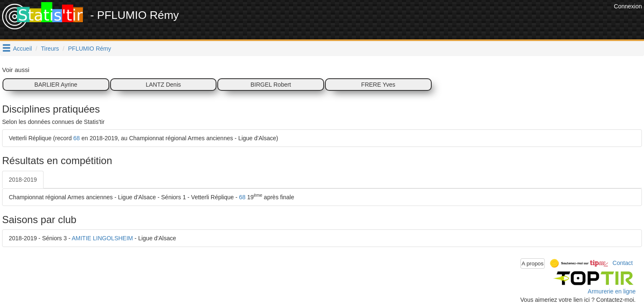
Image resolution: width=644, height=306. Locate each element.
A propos (533, 264)
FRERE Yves (378, 85)
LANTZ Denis (163, 85)
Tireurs (50, 49)
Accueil (22, 49)
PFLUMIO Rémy (90, 49)
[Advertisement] (459, 21)
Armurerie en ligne (612, 291)
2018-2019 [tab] (23, 180)
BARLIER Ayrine (56, 85)
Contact (623, 263)
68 (77, 138)
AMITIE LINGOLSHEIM (102, 238)
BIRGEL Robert (271, 85)
